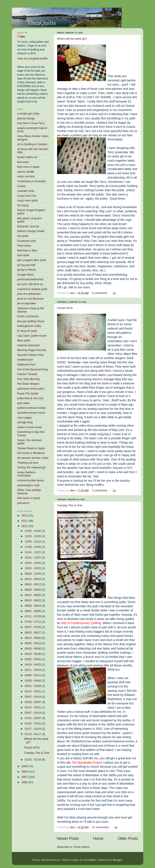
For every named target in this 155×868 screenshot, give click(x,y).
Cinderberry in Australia (32, 181)
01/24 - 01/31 (33, 723)
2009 (25, 766)
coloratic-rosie (26, 191)
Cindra (21, 186)
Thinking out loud (28, 463)
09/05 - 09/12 (33, 584)
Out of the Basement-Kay (33, 369)
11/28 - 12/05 (33, 547)
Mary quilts (24, 340)
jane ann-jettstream (29, 294)
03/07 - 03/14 (33, 697)
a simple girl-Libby (28, 114)
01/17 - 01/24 (33, 729)
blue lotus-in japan (28, 167)
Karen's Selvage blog (106, 379)
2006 (25, 782)
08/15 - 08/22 (33, 600)
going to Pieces (27, 270)
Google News (26, 275)
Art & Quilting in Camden (32, 144)
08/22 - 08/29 (33, 595)
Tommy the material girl (31, 467)
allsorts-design (26, 118)
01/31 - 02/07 (33, 718)
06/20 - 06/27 (33, 633)
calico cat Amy (26, 176)
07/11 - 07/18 (33, 616)
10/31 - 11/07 (33, 558)
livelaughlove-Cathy (29, 326)
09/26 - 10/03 (33, 574)
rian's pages (25, 418)
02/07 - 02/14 (33, 713)
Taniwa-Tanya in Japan (31, 448)
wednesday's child (28, 485)
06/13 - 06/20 (33, 638)
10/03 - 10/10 (33, 568)
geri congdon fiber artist (32, 260)
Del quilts (23, 236)
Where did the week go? (72, 39)
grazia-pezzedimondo (30, 279)
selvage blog (25, 422)
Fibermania (24, 246)
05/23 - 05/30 (33, 654)
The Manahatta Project (87, 762)
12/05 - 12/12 (33, 542)
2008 (25, 772)
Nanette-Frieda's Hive (31, 355)
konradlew (90, 860)
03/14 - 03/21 (33, 691)
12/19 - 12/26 (33, 536)
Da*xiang (23, 205)
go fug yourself (26, 265)
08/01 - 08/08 (33, 611)
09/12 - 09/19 (33, 579)
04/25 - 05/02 (33, 659)
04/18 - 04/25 (33, 665)
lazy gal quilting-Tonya (31, 321)
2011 (25, 521)
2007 (25, 777)
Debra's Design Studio (31, 231)
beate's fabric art (27, 157)
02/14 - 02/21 (33, 707)
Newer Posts (68, 838)
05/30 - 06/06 (33, 649)
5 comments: (100, 293)
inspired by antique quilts (32, 289)
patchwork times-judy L (31, 389)
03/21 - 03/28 (33, 686)
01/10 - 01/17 (33, 734)
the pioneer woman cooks (33, 458)
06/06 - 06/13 (33, 643)
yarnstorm (23, 503)
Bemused (23, 162)
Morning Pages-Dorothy (32, 350)
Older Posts (128, 838)
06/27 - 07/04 (33, 627)
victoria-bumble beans (31, 480)
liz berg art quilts (27, 331)
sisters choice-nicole (30, 427)
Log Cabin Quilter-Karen (32, 336)
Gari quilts (23, 255)
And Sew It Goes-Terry (31, 123)
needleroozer (25, 360)
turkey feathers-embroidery (27, 474)
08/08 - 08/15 (33, 606)
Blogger (118, 860)
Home (98, 838)
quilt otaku (24, 403)
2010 (25, 526)
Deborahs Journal (28, 226)
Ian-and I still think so (30, 284)
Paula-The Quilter (28, 394)
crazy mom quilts (28, 200)
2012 (25, 515)
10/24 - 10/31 (33, 563)
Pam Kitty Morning (28, 379)
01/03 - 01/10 (33, 760)
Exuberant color (27, 241)
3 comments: (100, 490)
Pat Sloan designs (28, 384)
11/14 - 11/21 (33, 552)
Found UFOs (65, 308)
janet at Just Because (30, 299)
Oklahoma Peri (26, 365)
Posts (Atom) (82, 847)
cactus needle (26, 172)
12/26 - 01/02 (33, 531)
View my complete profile (33, 59)
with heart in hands (29, 498)
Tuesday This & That (70, 505)
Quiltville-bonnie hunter (31, 413)
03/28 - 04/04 (33, 681)
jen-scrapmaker (27, 303)
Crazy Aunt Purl (27, 196)
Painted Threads (27, 374)
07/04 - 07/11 (33, 622)
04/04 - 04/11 (33, 675)
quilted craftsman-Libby (31, 408)
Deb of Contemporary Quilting (81, 623)
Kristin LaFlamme (28, 316)
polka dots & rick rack (30, 398)
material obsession (29, 345)
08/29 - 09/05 (33, 590)
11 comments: (101, 827)
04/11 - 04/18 (33, 670)
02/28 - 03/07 (33, 702)
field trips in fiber (27, 251)
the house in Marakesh (31, 453)
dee (23, 37)
